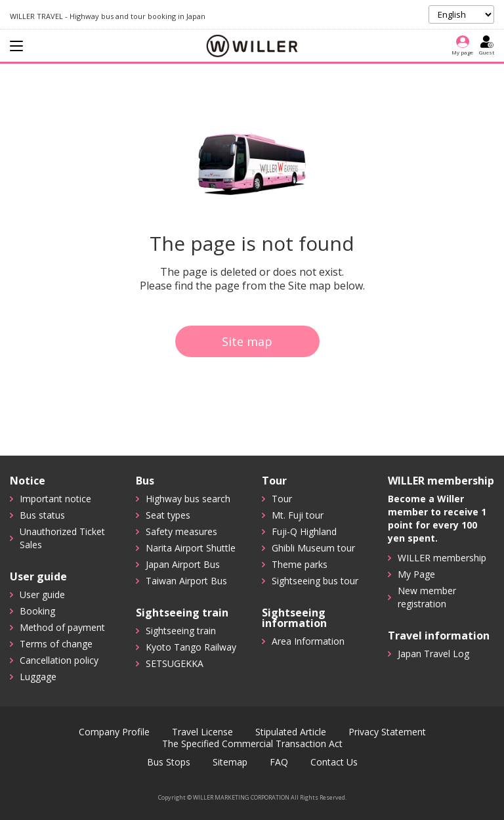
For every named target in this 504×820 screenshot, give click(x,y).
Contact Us (334, 762)
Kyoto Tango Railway (191, 647)
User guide (42, 594)
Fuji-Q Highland (304, 531)
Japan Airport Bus (183, 564)
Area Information (308, 641)
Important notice (55, 499)
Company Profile (114, 732)
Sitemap (230, 762)
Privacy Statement (387, 732)
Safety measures (181, 531)
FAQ (279, 762)
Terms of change (56, 644)
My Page (416, 574)
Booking (37, 611)
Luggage (38, 677)
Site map (247, 341)
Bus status (42, 515)
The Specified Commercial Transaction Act (252, 744)
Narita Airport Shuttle (191, 548)
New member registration (427, 597)
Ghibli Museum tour (313, 548)
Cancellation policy (59, 660)
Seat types (168, 515)
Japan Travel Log (433, 654)
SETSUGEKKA (175, 663)
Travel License (202, 732)
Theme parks (300, 564)
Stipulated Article (291, 732)
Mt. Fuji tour (298, 515)
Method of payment (62, 627)
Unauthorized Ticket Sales (62, 538)
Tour (282, 499)
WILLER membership (442, 558)
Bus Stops (169, 762)
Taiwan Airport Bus (186, 581)
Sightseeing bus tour (315, 581)
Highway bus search (188, 499)
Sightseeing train (181, 631)
